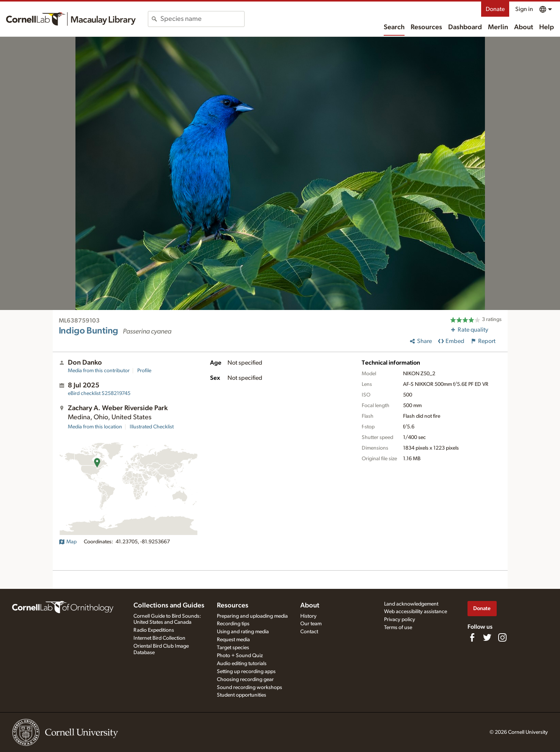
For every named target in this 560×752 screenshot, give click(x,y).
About (524, 27)
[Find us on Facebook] (472, 637)
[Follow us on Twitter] (487, 637)
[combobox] (202, 19)
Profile (144, 371)
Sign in (524, 9)
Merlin (498, 27)
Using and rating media (243, 632)
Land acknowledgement (411, 604)
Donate (495, 9)
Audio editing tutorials (242, 664)
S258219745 (99, 393)
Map (68, 542)
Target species (233, 648)
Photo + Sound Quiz (240, 656)
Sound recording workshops (249, 687)
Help (547, 27)
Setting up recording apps (246, 672)
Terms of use (398, 628)
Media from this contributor (99, 371)
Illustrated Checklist (152, 427)
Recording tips (233, 624)
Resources (426, 27)
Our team (311, 624)
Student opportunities (242, 695)
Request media (233, 640)
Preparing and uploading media (252, 616)
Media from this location (95, 427)
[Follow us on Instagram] (502, 637)
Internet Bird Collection (159, 638)
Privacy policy (400, 620)
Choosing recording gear (245, 680)
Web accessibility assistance (416, 612)
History (308, 616)
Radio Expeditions (154, 630)
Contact (309, 632)
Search (394, 27)
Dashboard (465, 27)
